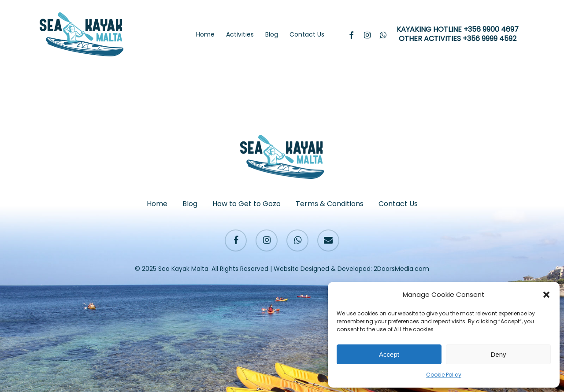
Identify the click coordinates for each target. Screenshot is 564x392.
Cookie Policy (444, 375)
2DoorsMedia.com (401, 269)
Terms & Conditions (330, 204)
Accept (389, 354)
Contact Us (398, 204)
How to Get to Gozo (247, 204)
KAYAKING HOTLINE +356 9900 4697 (458, 30)
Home (157, 204)
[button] (546, 295)
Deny (498, 354)
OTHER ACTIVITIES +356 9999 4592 (458, 39)
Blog (190, 204)
